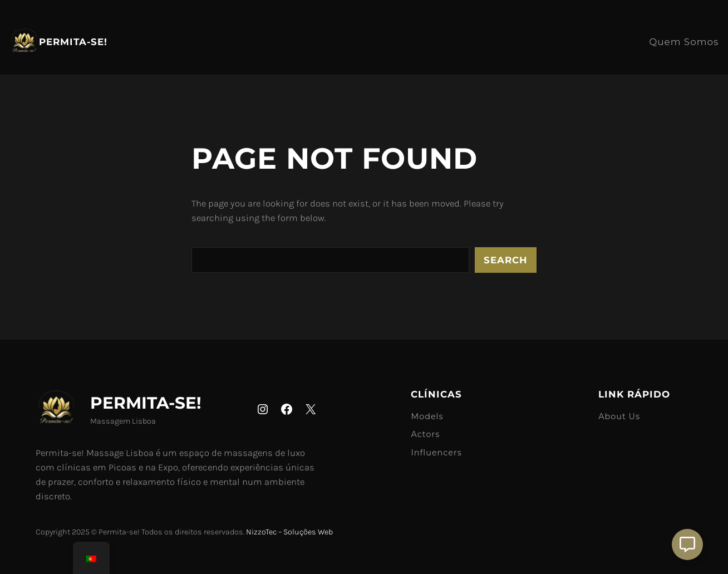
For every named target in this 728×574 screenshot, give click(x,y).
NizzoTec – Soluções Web (289, 532)
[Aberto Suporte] (687, 544)
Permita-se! (73, 42)
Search (506, 260)
